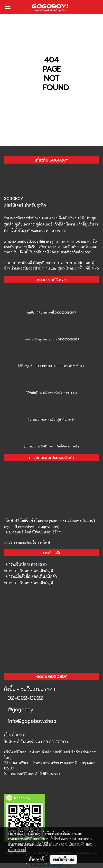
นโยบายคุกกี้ (17, 850)
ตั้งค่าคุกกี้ (36, 859)
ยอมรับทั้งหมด (63, 859)
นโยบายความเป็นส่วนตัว (67, 844)
